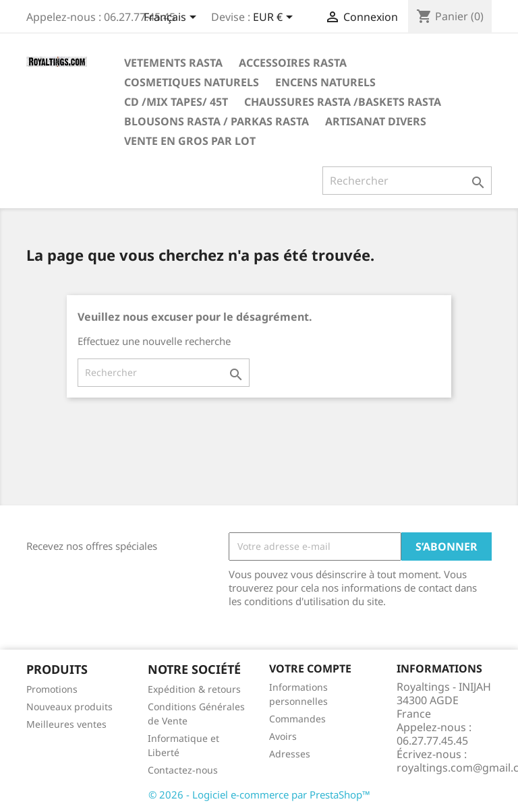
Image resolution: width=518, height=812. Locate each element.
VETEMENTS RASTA (173, 63)
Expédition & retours (194, 689)
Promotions (52, 689)
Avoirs (283, 736)
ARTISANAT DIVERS (376, 121)
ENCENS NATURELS (325, 82)
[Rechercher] (407, 181)
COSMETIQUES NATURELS (192, 82)
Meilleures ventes (66, 724)
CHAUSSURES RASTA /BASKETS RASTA (343, 102)
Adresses (290, 754)
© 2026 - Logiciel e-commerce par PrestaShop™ (259, 794)
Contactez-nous (183, 770)
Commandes (297, 719)
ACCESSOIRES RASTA (293, 63)
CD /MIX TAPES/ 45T (176, 102)
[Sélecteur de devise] (275, 18)
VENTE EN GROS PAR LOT (190, 141)
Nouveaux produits (69, 707)
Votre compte (310, 668)
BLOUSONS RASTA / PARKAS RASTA (217, 121)
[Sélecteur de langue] (172, 18)
